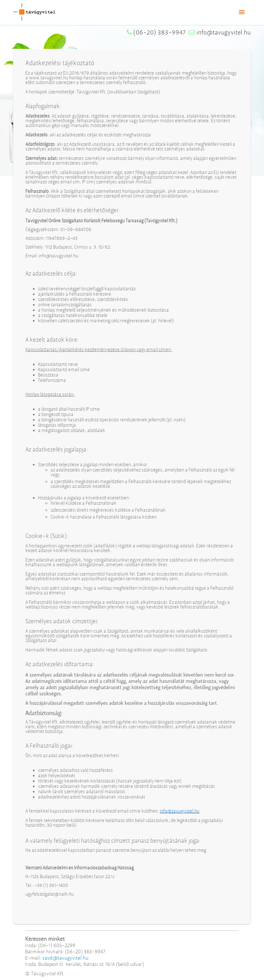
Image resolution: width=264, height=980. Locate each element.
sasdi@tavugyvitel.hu (65, 958)
